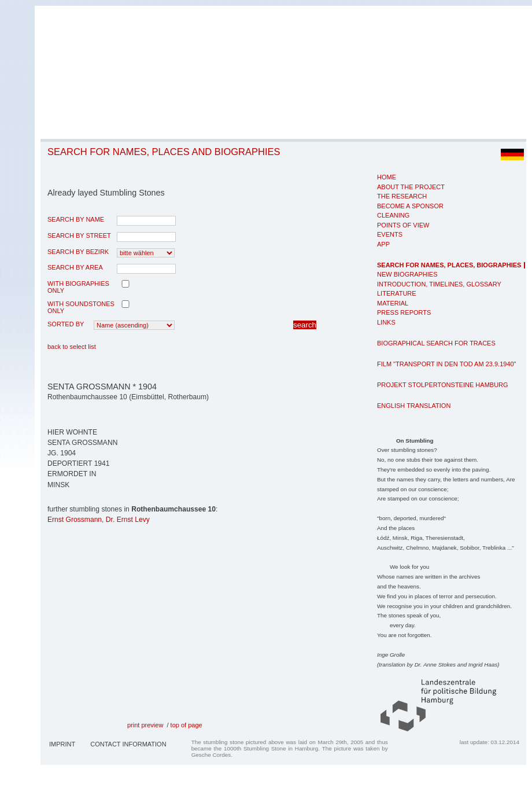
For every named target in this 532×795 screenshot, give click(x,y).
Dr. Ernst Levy (128, 520)
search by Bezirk (78, 252)
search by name (76, 219)
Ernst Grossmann (75, 520)
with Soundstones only (81, 307)
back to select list (72, 347)
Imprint (62, 744)
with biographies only (78, 287)
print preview (145, 725)
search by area (75, 267)
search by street (79, 235)
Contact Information (128, 744)
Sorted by (66, 324)
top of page (186, 725)
